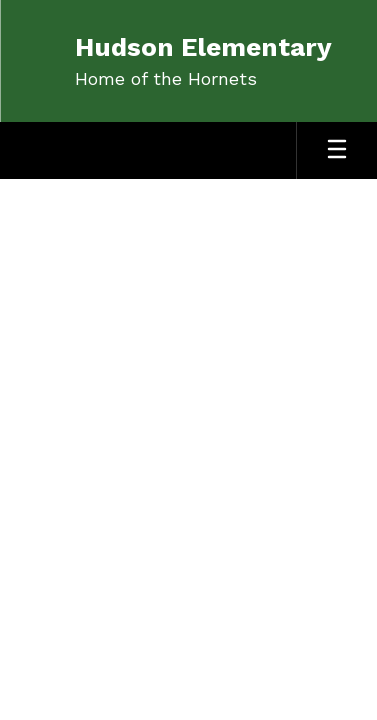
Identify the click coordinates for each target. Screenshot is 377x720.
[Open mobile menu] (337, 150)
